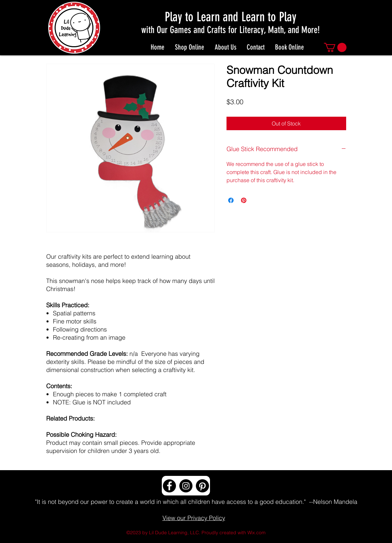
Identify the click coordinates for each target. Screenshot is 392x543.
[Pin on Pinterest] (244, 200)
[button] (335, 47)
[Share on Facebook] (231, 200)
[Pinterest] (202, 486)
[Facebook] (169, 486)
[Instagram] (186, 486)
